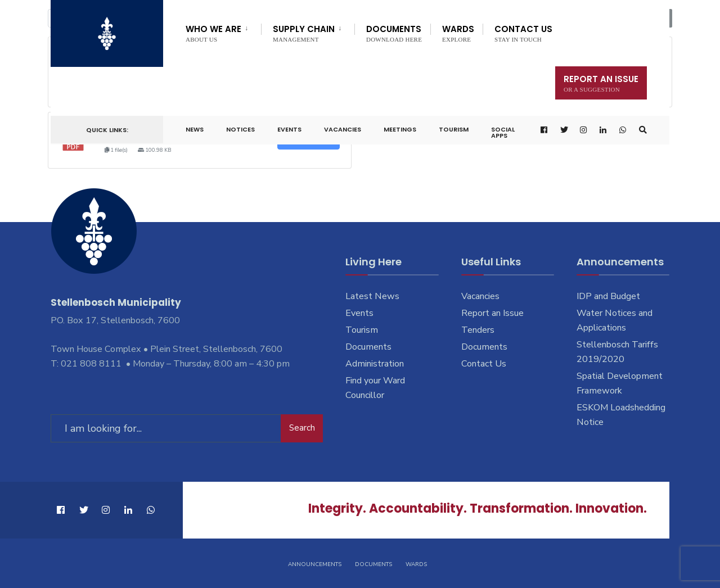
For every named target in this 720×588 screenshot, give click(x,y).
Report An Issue (601, 83)
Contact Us (523, 33)
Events (289, 129)
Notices (240, 129)
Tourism (454, 129)
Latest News (372, 296)
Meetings (400, 129)
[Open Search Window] (643, 130)
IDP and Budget (608, 296)
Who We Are (213, 33)
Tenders (478, 330)
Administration (375, 364)
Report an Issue (492, 313)
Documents (394, 33)
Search (302, 428)
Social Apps (503, 132)
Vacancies (343, 129)
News (195, 129)
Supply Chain (304, 33)
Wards (458, 33)
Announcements (315, 564)
